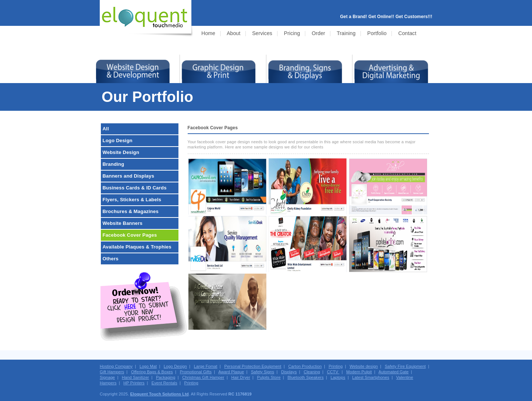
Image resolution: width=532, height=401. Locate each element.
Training (346, 33)
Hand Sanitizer (136, 377)
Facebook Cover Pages (130, 235)
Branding (114, 164)
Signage (107, 377)
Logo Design (118, 140)
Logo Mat (148, 366)
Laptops (338, 377)
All (106, 129)
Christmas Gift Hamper (203, 377)
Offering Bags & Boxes (152, 372)
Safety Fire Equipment (405, 366)
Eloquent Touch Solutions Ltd (159, 394)
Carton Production (305, 366)
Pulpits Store (269, 377)
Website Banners (123, 223)
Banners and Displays (129, 176)
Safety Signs (262, 372)
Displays (289, 372)
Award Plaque (231, 372)
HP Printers (134, 383)
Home (208, 33)
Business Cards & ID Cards (135, 188)
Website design (364, 366)
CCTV (333, 372)
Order (318, 33)
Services (262, 33)
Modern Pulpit (359, 372)
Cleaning (312, 372)
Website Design (121, 152)
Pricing (292, 33)
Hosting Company (116, 366)
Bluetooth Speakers (306, 377)
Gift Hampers (112, 372)
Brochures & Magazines (131, 211)
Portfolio (377, 33)
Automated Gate (394, 372)
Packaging (166, 377)
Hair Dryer (241, 377)
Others (111, 259)
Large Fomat (206, 366)
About (234, 33)
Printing (335, 366)
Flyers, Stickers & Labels (132, 200)
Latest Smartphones (371, 377)
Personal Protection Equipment (253, 366)
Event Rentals (164, 383)
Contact (407, 33)
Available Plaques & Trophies (137, 247)
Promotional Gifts (196, 372)
